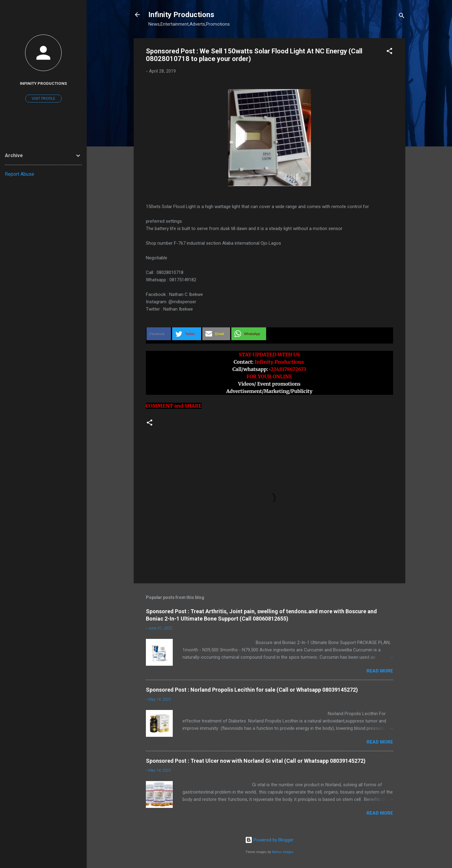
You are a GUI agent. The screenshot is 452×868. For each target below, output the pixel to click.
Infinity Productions (181, 15)
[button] (389, 52)
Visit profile (43, 99)
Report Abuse (20, 174)
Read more (380, 671)
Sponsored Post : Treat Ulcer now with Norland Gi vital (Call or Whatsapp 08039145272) (256, 761)
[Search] (402, 17)
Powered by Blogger (269, 840)
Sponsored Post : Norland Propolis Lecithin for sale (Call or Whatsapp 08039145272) (252, 690)
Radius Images (283, 852)
